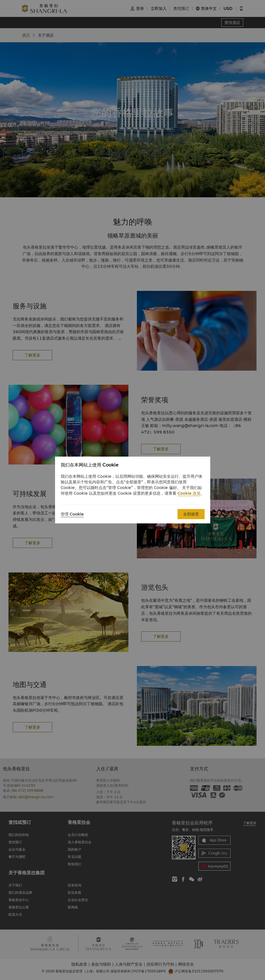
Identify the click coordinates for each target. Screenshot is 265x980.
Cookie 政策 (189, 493)
